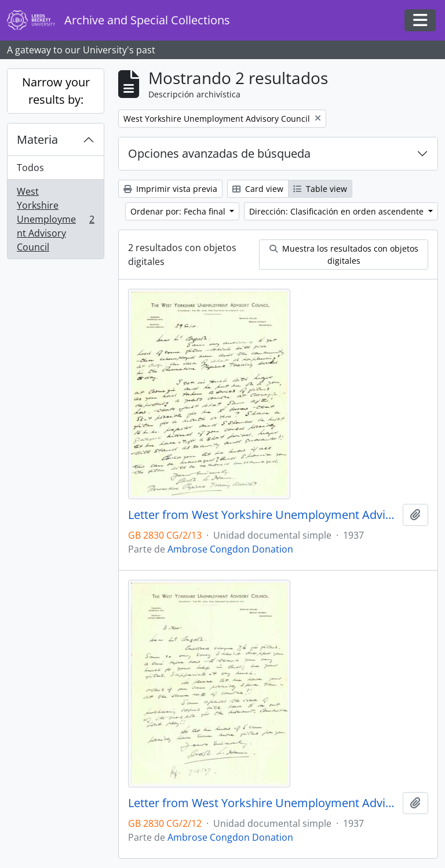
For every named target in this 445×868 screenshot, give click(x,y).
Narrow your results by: (56, 91)
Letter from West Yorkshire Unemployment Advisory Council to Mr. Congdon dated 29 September (263, 515)
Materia (37, 139)
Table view (320, 189)
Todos (30, 168)
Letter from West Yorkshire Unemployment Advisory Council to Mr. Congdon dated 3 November (263, 803)
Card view (258, 189)
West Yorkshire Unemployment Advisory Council (55, 219)
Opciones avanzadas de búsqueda (219, 153)
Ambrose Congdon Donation (230, 549)
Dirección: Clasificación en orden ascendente (338, 211)
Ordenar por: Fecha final (179, 211)
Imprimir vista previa (170, 189)
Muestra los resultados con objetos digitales (344, 255)
